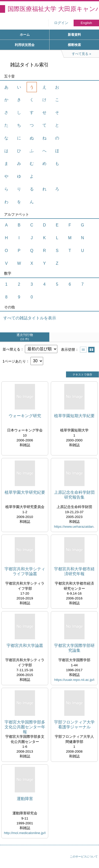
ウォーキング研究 (25, 416)
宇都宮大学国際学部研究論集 (74, 648)
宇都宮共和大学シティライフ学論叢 (25, 571)
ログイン (61, 23)
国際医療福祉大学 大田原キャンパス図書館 (53, 9)
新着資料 (74, 35)
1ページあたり (14, 361)
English (86, 23)
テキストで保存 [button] (82, 375)
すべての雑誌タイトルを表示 (30, 318)
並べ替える (11, 349)
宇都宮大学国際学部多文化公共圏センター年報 (25, 727)
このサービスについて (84, 857)
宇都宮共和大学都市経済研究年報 (74, 571)
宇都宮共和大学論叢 (25, 646)
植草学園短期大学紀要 (74, 416)
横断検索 (74, 45)
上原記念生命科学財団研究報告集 (74, 495)
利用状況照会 (25, 45)
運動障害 (25, 799)
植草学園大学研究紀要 (25, 492)
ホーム (25, 35)
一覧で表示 (83, 350)
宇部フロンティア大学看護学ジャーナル (74, 725)
